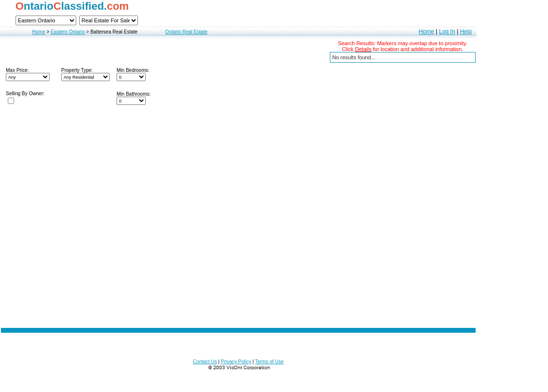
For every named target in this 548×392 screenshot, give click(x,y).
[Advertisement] (239, 270)
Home (39, 32)
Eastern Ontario (68, 32)
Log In (447, 32)
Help (466, 32)
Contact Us (205, 362)
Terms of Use (269, 362)
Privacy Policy (236, 362)
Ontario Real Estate (186, 32)
